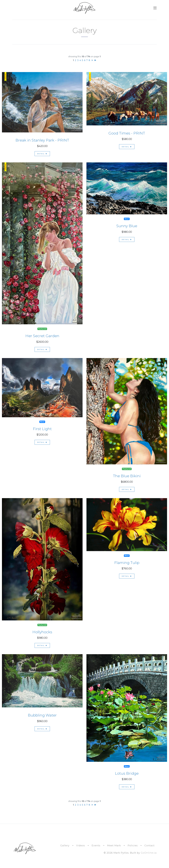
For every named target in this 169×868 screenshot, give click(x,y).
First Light (42, 429)
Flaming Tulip (127, 563)
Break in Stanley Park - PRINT (42, 140)
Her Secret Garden (42, 336)
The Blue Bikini (127, 476)
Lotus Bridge (127, 773)
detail (42, 154)
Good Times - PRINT (127, 133)
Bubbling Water (42, 715)
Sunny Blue (127, 226)
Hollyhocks (42, 632)
